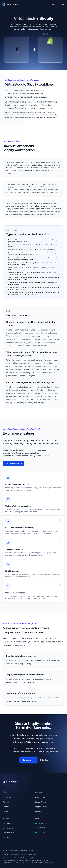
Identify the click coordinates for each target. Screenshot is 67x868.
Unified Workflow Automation (18, 506)
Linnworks (16, 855)
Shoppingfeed (33, 855)
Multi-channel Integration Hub (18, 484)
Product (6, 792)
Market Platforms (9, 833)
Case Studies (40, 797)
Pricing (5, 811)
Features (6, 807)
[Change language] (54, 4)
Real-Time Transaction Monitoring (20, 528)
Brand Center (40, 811)
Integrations (7, 797)
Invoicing (6, 837)
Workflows (6, 802)
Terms (31, 851)
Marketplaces (8, 828)
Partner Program (41, 802)
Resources (39, 792)
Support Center (41, 807)
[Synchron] (10, 4)
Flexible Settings (12, 571)
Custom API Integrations (16, 593)
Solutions (6, 818)
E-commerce (7, 823)
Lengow (24, 855)
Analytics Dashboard (14, 549)
